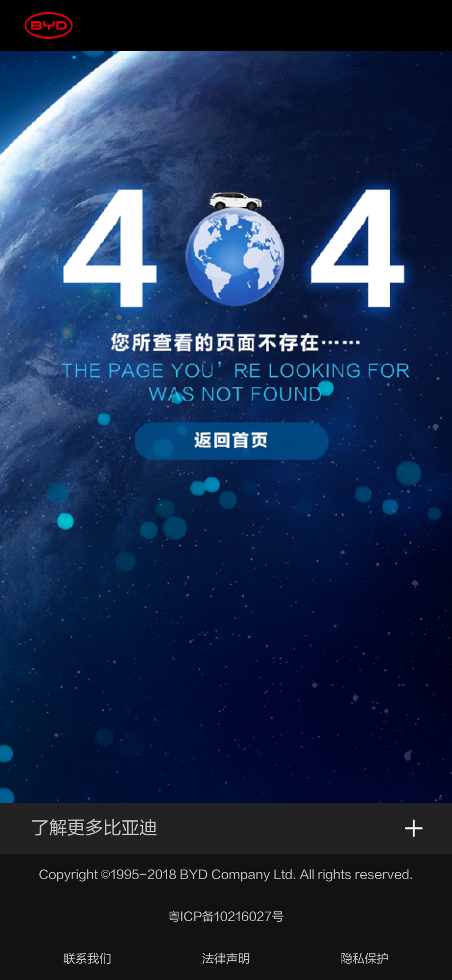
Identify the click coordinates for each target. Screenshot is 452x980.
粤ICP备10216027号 (226, 917)
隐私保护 (365, 959)
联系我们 (87, 959)
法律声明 (226, 959)
